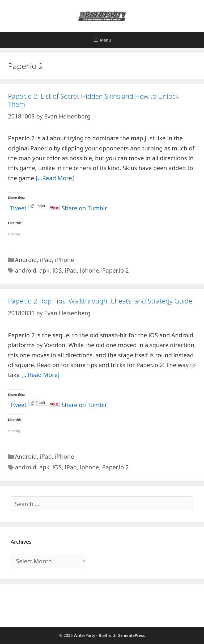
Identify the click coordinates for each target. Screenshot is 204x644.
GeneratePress (131, 635)
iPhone (65, 260)
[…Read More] (55, 178)
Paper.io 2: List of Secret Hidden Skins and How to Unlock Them (93, 100)
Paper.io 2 (116, 270)
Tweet (18, 206)
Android (26, 260)
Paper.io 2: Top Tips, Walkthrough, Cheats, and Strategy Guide (100, 301)
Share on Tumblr (84, 206)
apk (44, 270)
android (26, 270)
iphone (90, 270)
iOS (57, 270)
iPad (46, 260)
